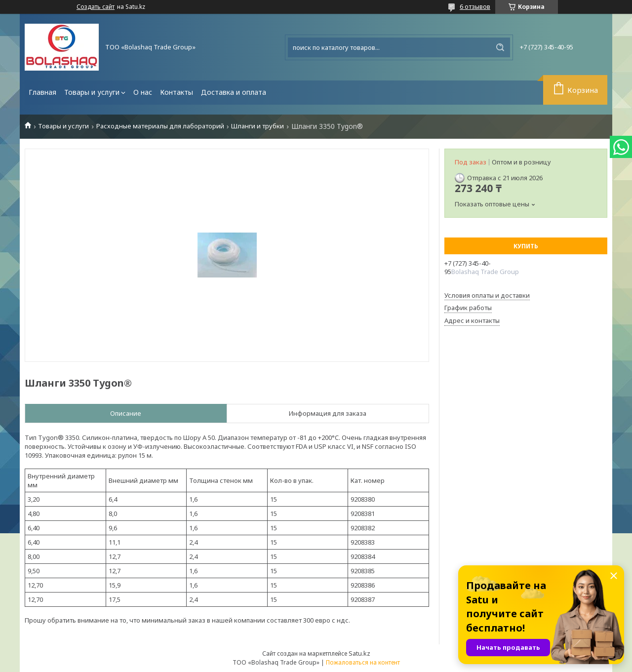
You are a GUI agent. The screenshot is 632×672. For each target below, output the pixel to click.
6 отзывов (475, 6)
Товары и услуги (92, 92)
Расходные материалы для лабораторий (160, 126)
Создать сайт (96, 7)
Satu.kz (359, 653)
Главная (42, 92)
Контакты (177, 92)
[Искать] (500, 47)
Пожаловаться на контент (363, 662)
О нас (143, 92)
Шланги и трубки (257, 126)
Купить (526, 246)
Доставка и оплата (234, 92)
